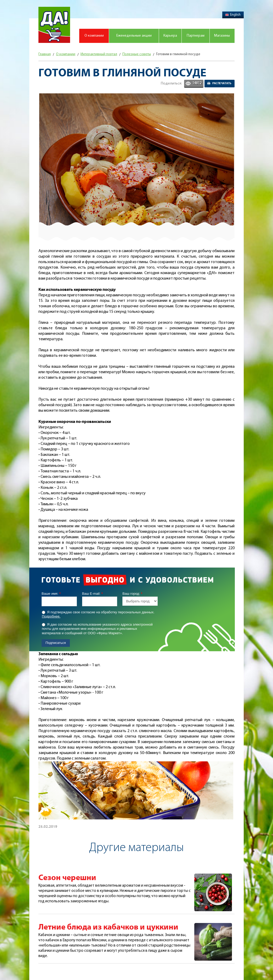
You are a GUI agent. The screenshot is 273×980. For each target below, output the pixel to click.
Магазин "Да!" (54, 25)
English (233, 15)
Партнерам (196, 36)
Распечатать (222, 83)
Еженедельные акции (134, 36)
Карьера (170, 36)
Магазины (222, 36)
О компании (94, 36)
